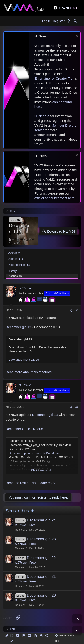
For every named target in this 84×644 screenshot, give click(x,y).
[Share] (71, 311)
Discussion (15, 276)
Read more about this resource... (30, 372)
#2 (77, 407)
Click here (42, 116)
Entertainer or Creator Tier (54, 78)
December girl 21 (41, 576)
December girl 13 (18, 327)
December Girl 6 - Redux (24, 429)
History (12, 271)
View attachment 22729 (24, 360)
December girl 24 (41, 520)
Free (33, 525)
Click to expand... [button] (42, 470)
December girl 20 (41, 595)
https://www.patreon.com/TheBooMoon (34, 453)
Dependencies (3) (19, 265)
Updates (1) (15, 259)
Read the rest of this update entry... (32, 483)
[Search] (75, 21)
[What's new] (69, 21)
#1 (77, 310)
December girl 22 (41, 558)
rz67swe (18, 239)
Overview (14, 253)
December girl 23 (41, 539)
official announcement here (55, 198)
